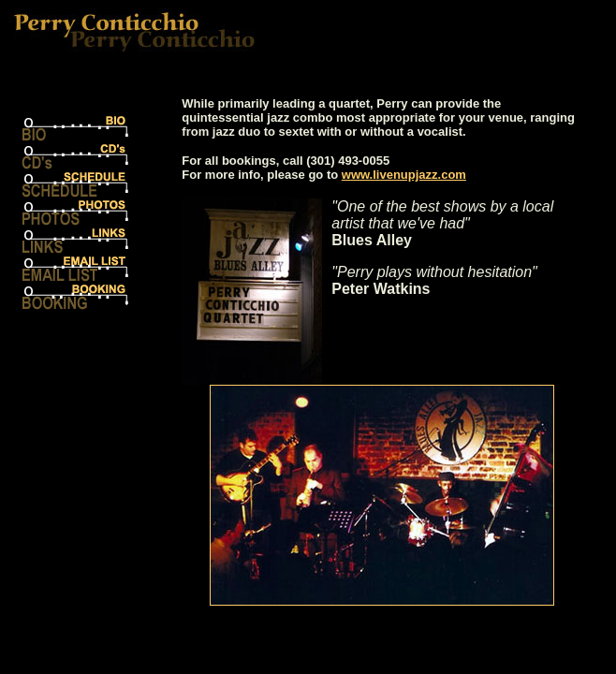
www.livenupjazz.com (404, 175)
